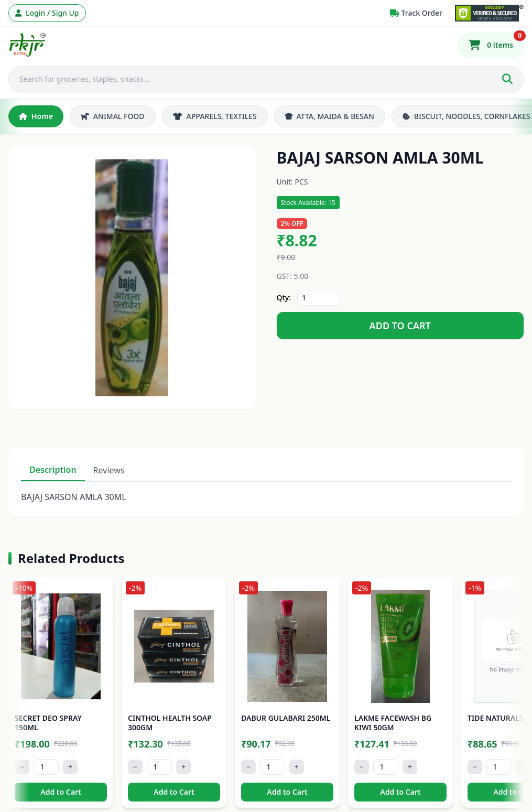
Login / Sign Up (47, 13)
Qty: (284, 297)
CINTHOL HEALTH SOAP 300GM (170, 723)
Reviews (109, 470)
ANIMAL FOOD (113, 116)
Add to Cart (61, 792)
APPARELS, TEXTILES (215, 116)
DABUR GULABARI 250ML (286, 718)
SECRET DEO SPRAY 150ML (48, 723)
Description (53, 470)
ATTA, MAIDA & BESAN (330, 116)
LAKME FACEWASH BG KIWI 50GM (393, 723)
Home (36, 116)
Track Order (416, 13)
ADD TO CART (400, 326)
